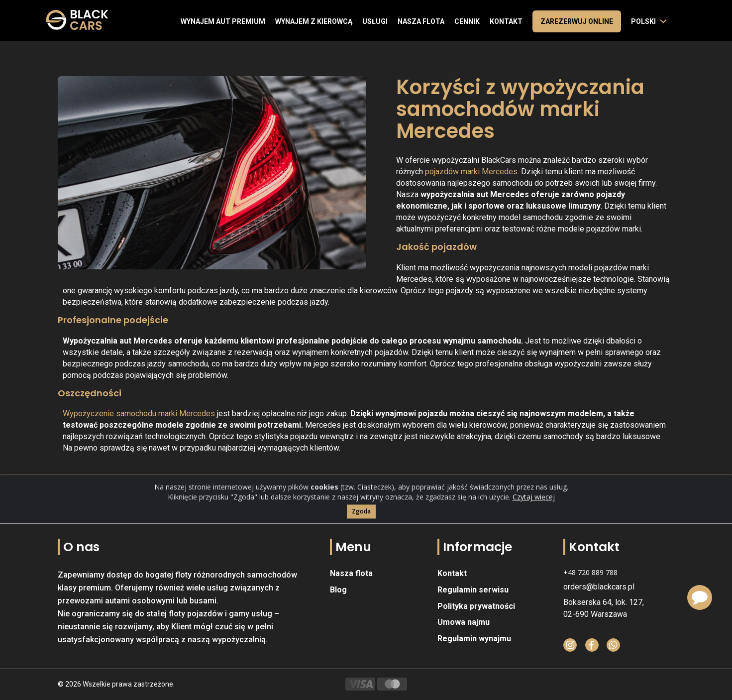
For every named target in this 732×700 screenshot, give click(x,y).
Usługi (375, 21)
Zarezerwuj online (577, 21)
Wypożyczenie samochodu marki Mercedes (139, 413)
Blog (338, 590)
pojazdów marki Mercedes (471, 172)
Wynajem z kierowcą (314, 21)
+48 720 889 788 (590, 572)
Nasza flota (421, 21)
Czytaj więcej (534, 516)
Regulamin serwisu (473, 590)
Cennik (467, 21)
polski (643, 21)
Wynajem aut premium (223, 21)
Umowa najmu (464, 622)
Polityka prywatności (476, 606)
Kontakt (506, 21)
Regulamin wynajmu (474, 639)
